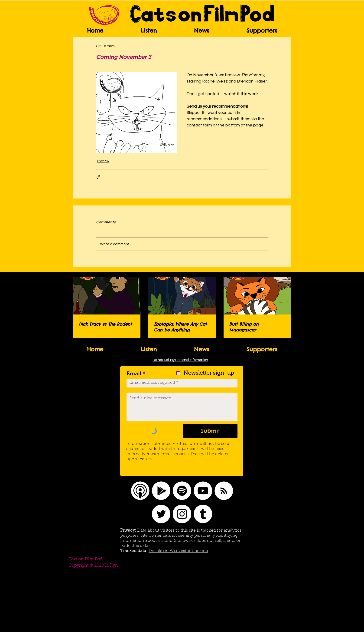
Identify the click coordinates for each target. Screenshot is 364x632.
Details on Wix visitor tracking (178, 551)
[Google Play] (161, 491)
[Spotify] (182, 491)
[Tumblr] (203, 514)
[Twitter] (161, 514)
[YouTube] (203, 491)
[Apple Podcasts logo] (140, 491)
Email (134, 374)
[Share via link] (98, 177)
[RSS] (224, 491)
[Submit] (210, 431)
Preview (103, 161)
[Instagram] (182, 514)
